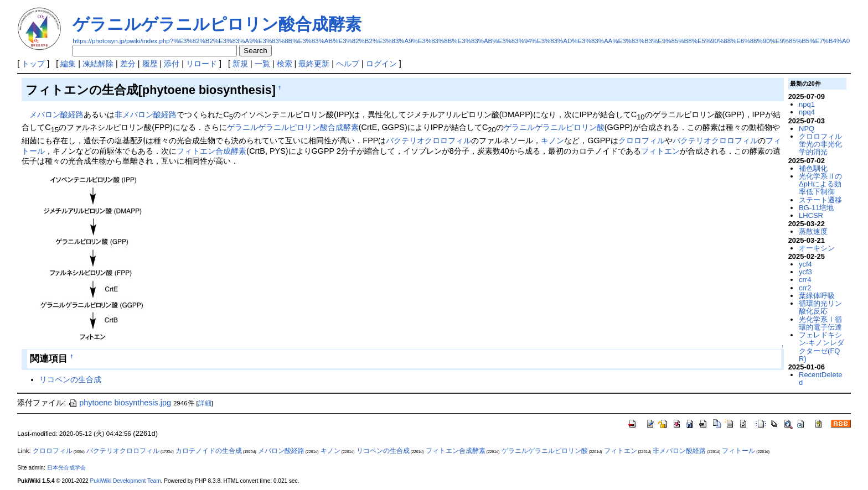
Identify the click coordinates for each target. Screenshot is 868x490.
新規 (240, 64)
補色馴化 (813, 168)
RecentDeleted (820, 379)
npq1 (807, 104)
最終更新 (314, 64)
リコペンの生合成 (70, 379)
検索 (285, 64)
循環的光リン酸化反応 (820, 307)
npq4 (807, 112)
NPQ (807, 129)
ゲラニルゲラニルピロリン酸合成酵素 (217, 24)
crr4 (805, 280)
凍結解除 (98, 64)
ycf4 (805, 264)
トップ (33, 64)
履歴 (150, 64)
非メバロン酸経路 (146, 114)
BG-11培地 (816, 208)
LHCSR (811, 215)
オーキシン (817, 248)
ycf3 (805, 272)
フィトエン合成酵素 (211, 151)
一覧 (262, 64)
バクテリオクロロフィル (428, 140)
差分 (128, 64)
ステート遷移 (820, 200)
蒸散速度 (813, 231)
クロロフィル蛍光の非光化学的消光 (820, 144)
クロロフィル (642, 140)
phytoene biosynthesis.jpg (120, 403)
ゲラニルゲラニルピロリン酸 (554, 127)
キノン (552, 140)
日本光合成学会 (66, 468)
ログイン (381, 64)
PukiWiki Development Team (126, 481)
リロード (201, 64)
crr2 (805, 288)
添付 (172, 64)
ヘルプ (348, 64)
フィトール (738, 451)
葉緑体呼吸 (817, 296)
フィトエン (660, 151)
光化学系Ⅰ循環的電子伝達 (820, 323)
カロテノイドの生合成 (209, 451)
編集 (68, 64)
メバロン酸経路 (56, 114)
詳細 (205, 403)
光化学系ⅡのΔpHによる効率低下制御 (820, 184)
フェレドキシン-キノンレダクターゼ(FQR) (821, 347)
